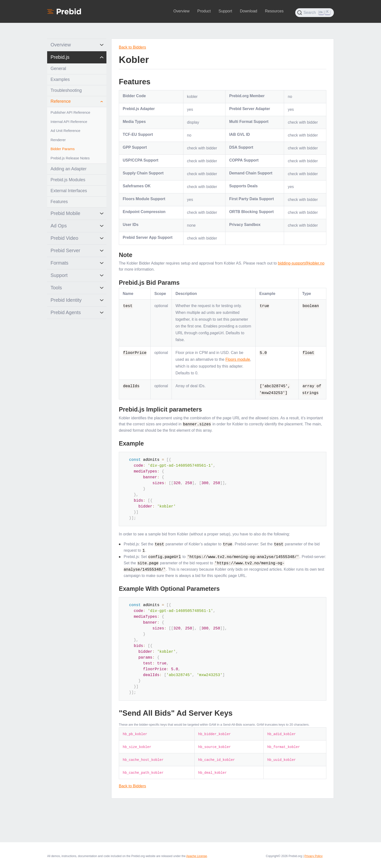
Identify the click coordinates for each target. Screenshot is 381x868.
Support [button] (225, 11)
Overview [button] (181, 11)
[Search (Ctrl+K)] (315, 13)
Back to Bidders (132, 47)
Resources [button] (274, 11)
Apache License (196, 855)
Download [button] (248, 11)
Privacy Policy (314, 855)
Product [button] (204, 11)
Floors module (238, 359)
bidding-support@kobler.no (301, 263)
